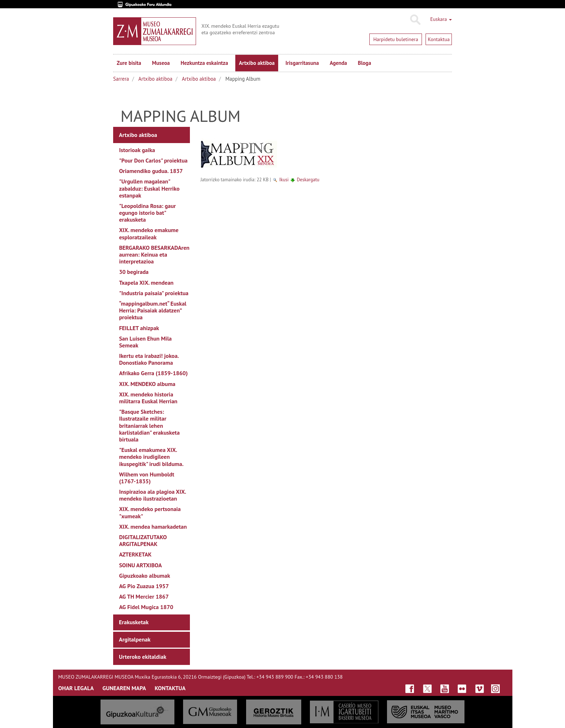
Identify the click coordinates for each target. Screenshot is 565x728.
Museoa (161, 63)
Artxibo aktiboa (257, 63)
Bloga (364, 63)
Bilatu (415, 20)
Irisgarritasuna (302, 63)
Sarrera (121, 79)
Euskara (441, 19)
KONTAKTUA (170, 688)
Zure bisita (129, 63)
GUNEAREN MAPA (124, 688)
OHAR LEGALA (76, 688)
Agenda (338, 63)
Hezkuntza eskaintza (204, 63)
